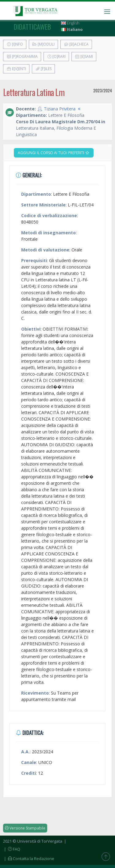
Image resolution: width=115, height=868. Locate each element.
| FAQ (12, 849)
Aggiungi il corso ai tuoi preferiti (54, 153)
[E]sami (84, 56)
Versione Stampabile (25, 828)
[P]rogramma (22, 56)
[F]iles (43, 69)
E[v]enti (16, 69)
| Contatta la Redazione (29, 859)
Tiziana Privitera (60, 109)
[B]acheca (76, 44)
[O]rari (56, 56)
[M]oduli (43, 44)
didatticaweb (32, 27)
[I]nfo (15, 44)
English (70, 23)
